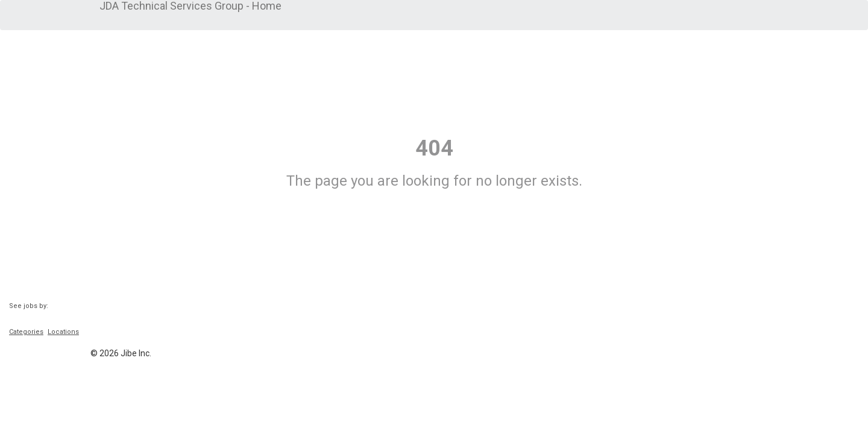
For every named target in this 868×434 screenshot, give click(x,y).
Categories (26, 332)
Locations (63, 332)
